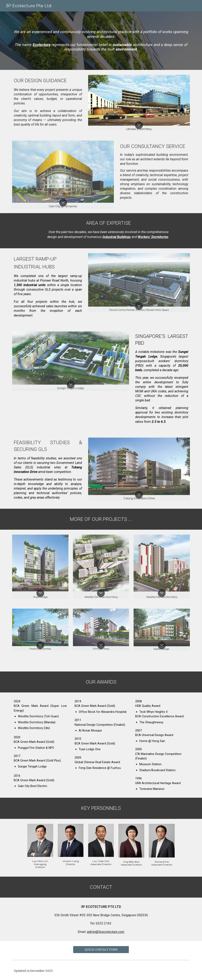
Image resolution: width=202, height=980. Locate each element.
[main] (101, 41)
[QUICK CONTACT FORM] (101, 950)
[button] (139, 125)
